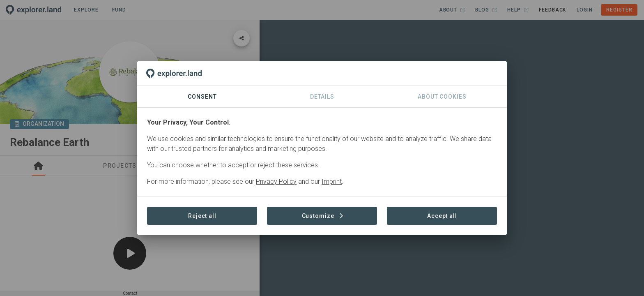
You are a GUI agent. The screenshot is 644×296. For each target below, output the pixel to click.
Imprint (332, 182)
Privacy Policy (276, 182)
